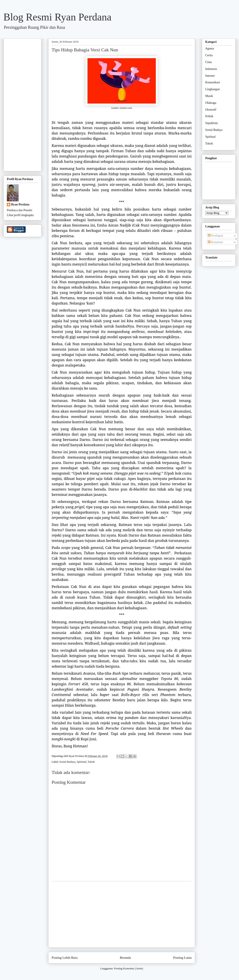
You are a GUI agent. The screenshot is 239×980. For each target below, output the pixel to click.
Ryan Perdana (20, 204)
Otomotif (211, 110)
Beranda (125, 958)
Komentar (215, 242)
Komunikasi (213, 82)
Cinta (208, 62)
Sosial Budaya (67, 762)
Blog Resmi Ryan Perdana (57, 17)
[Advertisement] (122, 914)
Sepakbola (211, 123)
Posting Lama (182, 958)
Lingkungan (213, 89)
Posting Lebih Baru (65, 958)
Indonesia (211, 69)
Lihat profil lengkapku (20, 215)
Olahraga (211, 103)
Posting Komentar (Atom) (128, 968)
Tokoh (91, 762)
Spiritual (82, 762)
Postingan (215, 236)
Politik (209, 116)
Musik (209, 96)
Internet (210, 76)
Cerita (209, 55)
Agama (210, 48)
